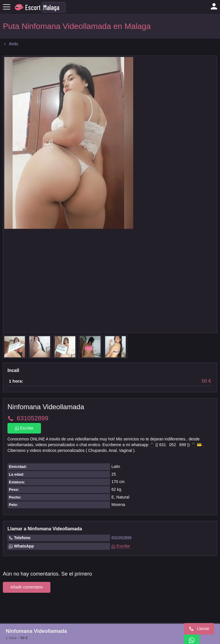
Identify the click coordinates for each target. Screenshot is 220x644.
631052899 (121, 538)
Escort (33, 7)
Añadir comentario (27, 587)
